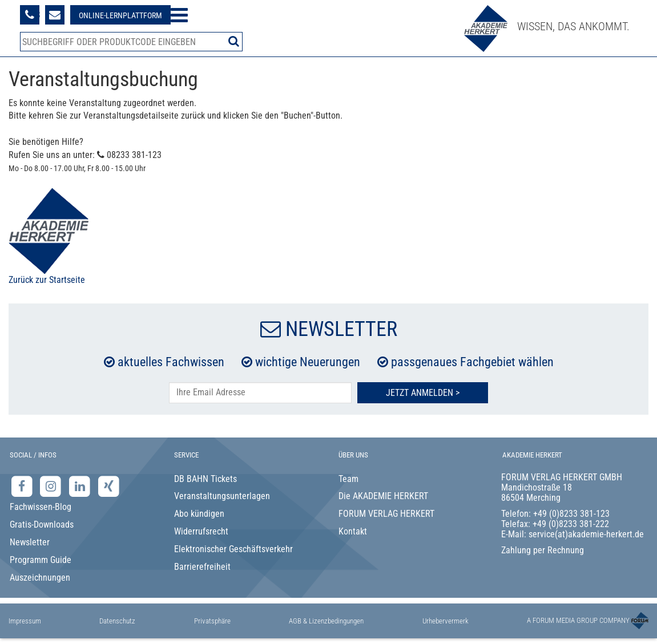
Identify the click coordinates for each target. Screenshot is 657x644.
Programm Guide (41, 560)
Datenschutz (117, 621)
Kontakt (353, 531)
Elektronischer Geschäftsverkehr (233, 549)
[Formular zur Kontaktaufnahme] (55, 15)
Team (348, 479)
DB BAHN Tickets (205, 479)
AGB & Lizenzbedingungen (326, 621)
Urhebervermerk (446, 621)
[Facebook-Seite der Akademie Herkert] (23, 486)
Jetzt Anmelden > (423, 393)
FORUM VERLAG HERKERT (386, 514)
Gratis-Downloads (42, 524)
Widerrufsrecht (201, 531)
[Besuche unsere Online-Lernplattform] (120, 15)
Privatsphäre (212, 621)
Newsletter (30, 542)
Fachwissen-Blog (41, 507)
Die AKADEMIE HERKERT (383, 496)
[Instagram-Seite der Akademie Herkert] (52, 486)
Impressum (25, 621)
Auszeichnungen (40, 578)
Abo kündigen (199, 514)
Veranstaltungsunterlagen (222, 496)
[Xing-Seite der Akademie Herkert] (109, 486)
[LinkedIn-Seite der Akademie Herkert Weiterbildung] (81, 486)
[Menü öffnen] (179, 15)
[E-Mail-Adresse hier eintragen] (260, 393)
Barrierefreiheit (202, 567)
